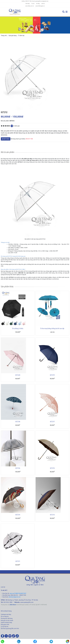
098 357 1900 (29, 139)
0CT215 (52, 468)
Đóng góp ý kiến (5, 625)
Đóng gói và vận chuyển (7, 620)
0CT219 (52, 375)
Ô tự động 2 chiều (18, 328)
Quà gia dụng (13, 36)
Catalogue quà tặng (6, 614)
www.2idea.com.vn (30, 6)
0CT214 (18, 515)
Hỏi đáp (38, 4)
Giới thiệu (28, 4)
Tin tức (33, 4)
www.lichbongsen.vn (40, 6)
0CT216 (18, 468)
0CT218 (18, 422)
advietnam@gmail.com (15, 597)
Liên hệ (43, 4)
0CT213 (52, 515)
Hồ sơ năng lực (5, 616)
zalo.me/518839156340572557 (18, 593)
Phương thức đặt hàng (7, 618)
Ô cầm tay (21, 36)
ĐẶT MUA (6, 139)
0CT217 (52, 422)
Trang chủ (4, 36)
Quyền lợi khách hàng (6, 622)
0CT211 (18, 561)
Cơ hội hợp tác (5, 627)
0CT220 (18, 375)
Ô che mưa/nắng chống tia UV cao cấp (52, 328)
